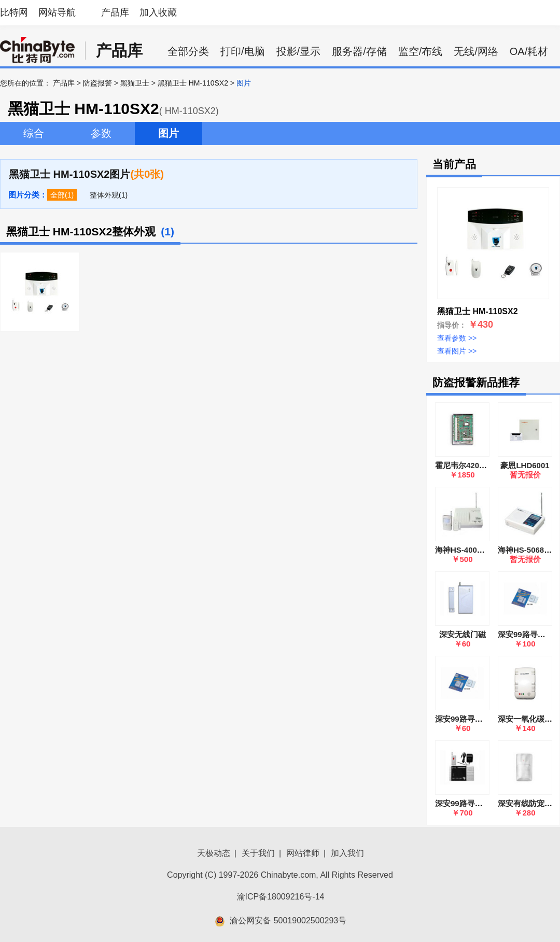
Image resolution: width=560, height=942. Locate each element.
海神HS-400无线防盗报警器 (483, 550)
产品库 (115, 12)
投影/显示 (299, 51)
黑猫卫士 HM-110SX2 (193, 83)
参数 (101, 133)
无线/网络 (476, 51)
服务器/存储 (359, 51)
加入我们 (347, 853)
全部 (58, 195)
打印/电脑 (243, 51)
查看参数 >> (457, 338)
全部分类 (188, 51)
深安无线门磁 (463, 634)
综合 (34, 133)
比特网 (14, 12)
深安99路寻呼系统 (467, 803)
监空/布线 (421, 51)
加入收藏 (158, 12)
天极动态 (214, 853)
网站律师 (303, 853)
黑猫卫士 (135, 83)
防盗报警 (97, 83)
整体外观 (104, 195)
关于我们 (258, 853)
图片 (169, 133)
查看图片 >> (457, 351)
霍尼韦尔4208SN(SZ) (472, 465)
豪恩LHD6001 (525, 465)
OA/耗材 (529, 51)
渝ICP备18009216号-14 (281, 897)
